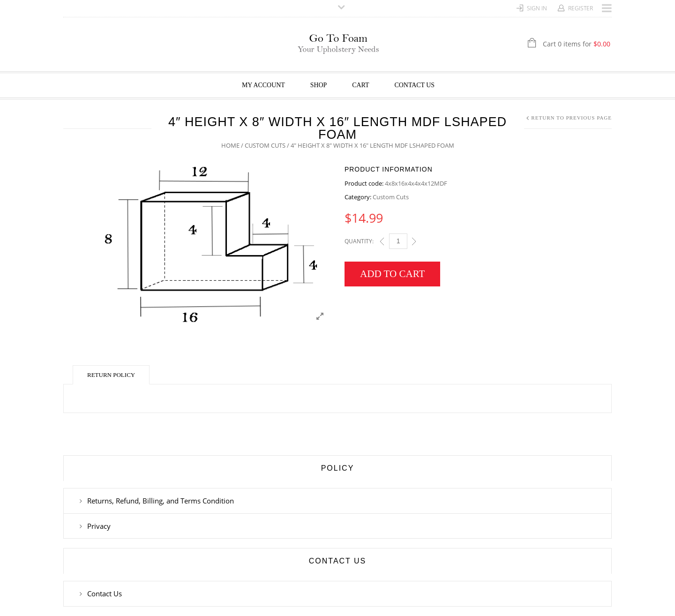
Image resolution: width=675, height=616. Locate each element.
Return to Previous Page (571, 118)
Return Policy (111, 375)
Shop (319, 85)
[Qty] (398, 241)
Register (581, 8)
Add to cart (392, 274)
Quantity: (359, 241)
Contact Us (415, 85)
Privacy (99, 526)
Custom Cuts (265, 145)
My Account (263, 85)
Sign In (537, 8)
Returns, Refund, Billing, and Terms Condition (161, 501)
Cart (360, 85)
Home (230, 145)
